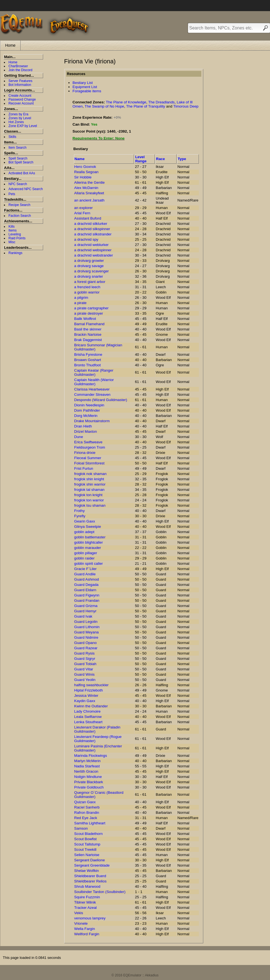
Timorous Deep (186, 106)
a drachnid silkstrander (93, 234)
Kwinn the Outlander (91, 706)
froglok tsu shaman (90, 505)
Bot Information (20, 85)
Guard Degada (86, 585)
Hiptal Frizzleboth (89, 690)
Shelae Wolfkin (87, 871)
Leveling (15, 234)
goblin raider (84, 558)
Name (80, 159)
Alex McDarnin (86, 188)
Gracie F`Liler (86, 569)
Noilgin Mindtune (88, 777)
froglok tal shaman (89, 490)
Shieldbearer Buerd (90, 876)
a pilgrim (81, 298)
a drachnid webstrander (94, 255)
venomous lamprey (90, 918)
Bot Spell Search (21, 162)
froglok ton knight (88, 495)
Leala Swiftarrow (88, 717)
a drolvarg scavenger (91, 271)
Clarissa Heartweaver (92, 389)
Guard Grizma (86, 606)
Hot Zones (16, 122)
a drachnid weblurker (91, 245)
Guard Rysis (84, 653)
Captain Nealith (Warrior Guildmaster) (94, 382)
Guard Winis (84, 674)
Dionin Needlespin (89, 405)
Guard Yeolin (85, 680)
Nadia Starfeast (87, 766)
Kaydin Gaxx (85, 701)
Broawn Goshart (88, 360)
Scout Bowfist (86, 839)
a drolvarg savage (89, 266)
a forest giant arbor (90, 282)
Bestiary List (83, 83)
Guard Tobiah (85, 664)
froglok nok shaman (90, 474)
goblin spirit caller (89, 564)
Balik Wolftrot (85, 319)
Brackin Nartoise (88, 334)
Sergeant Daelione (90, 860)
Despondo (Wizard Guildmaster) (101, 400)
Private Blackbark (89, 782)
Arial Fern (82, 213)
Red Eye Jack (86, 818)
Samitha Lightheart (90, 823)
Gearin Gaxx (85, 521)
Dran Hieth (83, 426)
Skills (13, 137)
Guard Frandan (87, 600)
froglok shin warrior (90, 484)
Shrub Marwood (87, 886)
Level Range (141, 159)
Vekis (79, 913)
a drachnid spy (86, 239)
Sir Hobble (83, 177)
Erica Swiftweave (88, 442)
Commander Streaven (92, 395)
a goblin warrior (87, 292)
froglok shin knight (89, 479)
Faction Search (20, 216)
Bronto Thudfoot (87, 365)
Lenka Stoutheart (88, 722)
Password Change (22, 100)
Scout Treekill (85, 850)
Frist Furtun (84, 468)
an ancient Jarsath (89, 200)
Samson (81, 828)
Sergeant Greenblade (92, 865)
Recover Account (21, 103)
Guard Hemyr (85, 611)
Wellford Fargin (87, 934)
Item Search (18, 148)
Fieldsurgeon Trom (90, 447)
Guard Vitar (84, 669)
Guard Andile (85, 574)
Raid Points (17, 238)
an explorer (84, 208)
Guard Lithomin (87, 627)
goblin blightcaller (89, 542)
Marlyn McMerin (87, 761)
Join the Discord (21, 70)
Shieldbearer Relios (90, 881)
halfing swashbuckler (91, 685)
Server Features (21, 81)
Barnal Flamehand (89, 324)
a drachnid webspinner (93, 250)
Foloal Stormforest (89, 463)
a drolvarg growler (89, 261)
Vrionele (81, 923)
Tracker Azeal (86, 908)
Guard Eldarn (85, 590)
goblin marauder (88, 548)
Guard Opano (86, 643)
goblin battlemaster (90, 537)
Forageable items (87, 91)
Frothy (80, 511)
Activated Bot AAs (22, 173)
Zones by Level (20, 118)
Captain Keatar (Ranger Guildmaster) (94, 372)
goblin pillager (86, 553)
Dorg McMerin (86, 416)
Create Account (20, 96)
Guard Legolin (86, 622)
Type (182, 159)
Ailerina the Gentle (90, 182)
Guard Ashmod (87, 579)
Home (10, 45)
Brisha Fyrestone (88, 355)
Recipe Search (20, 205)
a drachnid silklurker (91, 224)
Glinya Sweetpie (88, 527)
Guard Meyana (86, 632)
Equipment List (85, 87)
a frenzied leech (87, 287)
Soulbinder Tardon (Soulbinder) (100, 892)
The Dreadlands (161, 102)
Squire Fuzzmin (87, 897)
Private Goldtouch (89, 787)
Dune (79, 437)
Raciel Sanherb (87, 807)
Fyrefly (80, 516)
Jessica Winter (86, 696)
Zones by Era (18, 114)
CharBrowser (18, 66)
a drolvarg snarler (89, 276)
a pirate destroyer (89, 313)
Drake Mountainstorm (92, 421)
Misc (12, 242)
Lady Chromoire (87, 711)
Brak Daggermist (88, 340)
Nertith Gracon (86, 771)
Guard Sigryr (85, 659)
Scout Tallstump (87, 844)
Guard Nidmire (86, 637)
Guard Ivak (83, 616)
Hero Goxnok (85, 167)
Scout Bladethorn (88, 834)
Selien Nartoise (87, 855)
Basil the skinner (88, 329)
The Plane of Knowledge (126, 102)
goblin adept (84, 532)
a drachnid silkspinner (92, 229)
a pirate (80, 303)
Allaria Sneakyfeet (89, 193)
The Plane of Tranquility (146, 106)
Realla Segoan (86, 172)
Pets (12, 194)
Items (13, 230)
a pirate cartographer (91, 308)
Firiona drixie (85, 453)
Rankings (16, 253)
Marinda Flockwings (91, 756)
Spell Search (18, 158)
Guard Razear (86, 648)
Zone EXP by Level (23, 126)
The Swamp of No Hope (104, 106)
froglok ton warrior (89, 500)
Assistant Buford (88, 218)
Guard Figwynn (87, 595)
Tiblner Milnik (85, 902)
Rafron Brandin (87, 813)
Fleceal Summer (88, 458)
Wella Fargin (85, 929)
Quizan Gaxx (85, 802)
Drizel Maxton (86, 431)
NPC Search (18, 184)
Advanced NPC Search (26, 189)
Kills (12, 227)
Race (160, 159)
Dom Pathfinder (87, 410)
